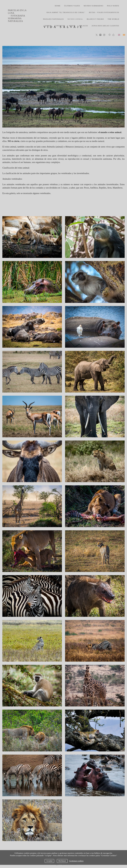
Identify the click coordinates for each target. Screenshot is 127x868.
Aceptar (49, 861)
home (58, 6)
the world (113, 19)
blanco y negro (95, 19)
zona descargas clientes (105, 26)
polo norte (113, 6)
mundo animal (75, 19)
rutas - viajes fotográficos (104, 12)
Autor (72, 26)
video (48, 26)
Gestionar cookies (76, 861)
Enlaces (84, 26)
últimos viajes (72, 6)
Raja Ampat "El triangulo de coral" (66, 12)
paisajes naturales (53, 19)
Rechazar (62, 861)
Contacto (60, 26)
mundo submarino (94, 6)
